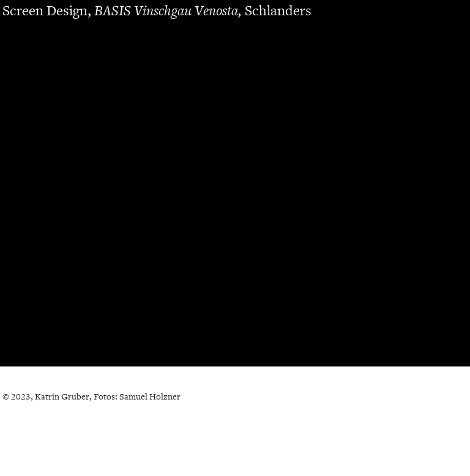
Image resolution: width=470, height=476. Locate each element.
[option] (235, 192)
